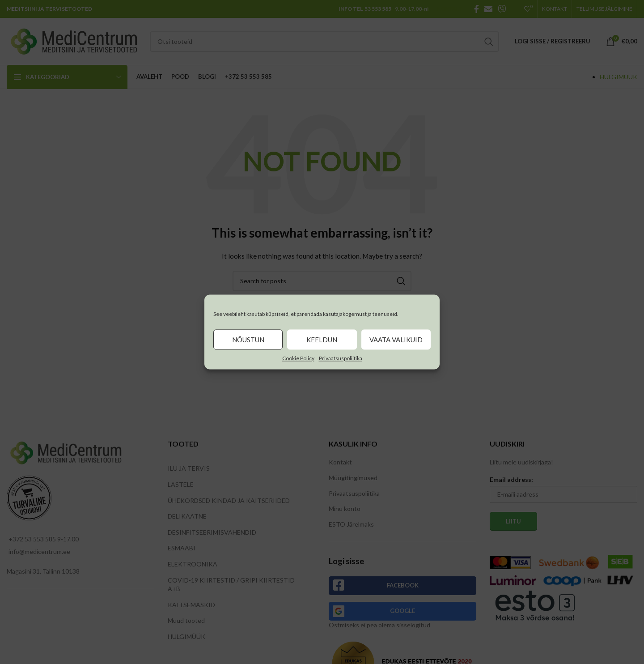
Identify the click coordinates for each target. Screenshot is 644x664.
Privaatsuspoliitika (341, 358)
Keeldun (322, 340)
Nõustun (248, 340)
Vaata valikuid (396, 340)
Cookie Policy (298, 358)
